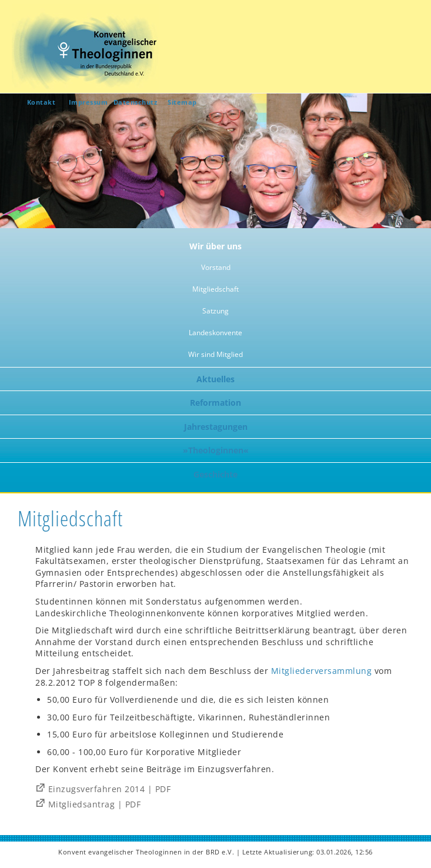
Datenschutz (136, 102)
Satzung (215, 311)
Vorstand (216, 267)
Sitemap (182, 102)
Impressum (88, 102)
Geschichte (215, 474)
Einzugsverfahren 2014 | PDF (110, 789)
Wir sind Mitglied (215, 354)
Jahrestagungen (216, 427)
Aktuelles (215, 379)
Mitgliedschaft (215, 289)
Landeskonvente (215, 333)
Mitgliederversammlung (322, 671)
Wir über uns (215, 246)
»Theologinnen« (216, 450)
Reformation (215, 403)
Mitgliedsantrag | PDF (95, 804)
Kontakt (41, 102)
